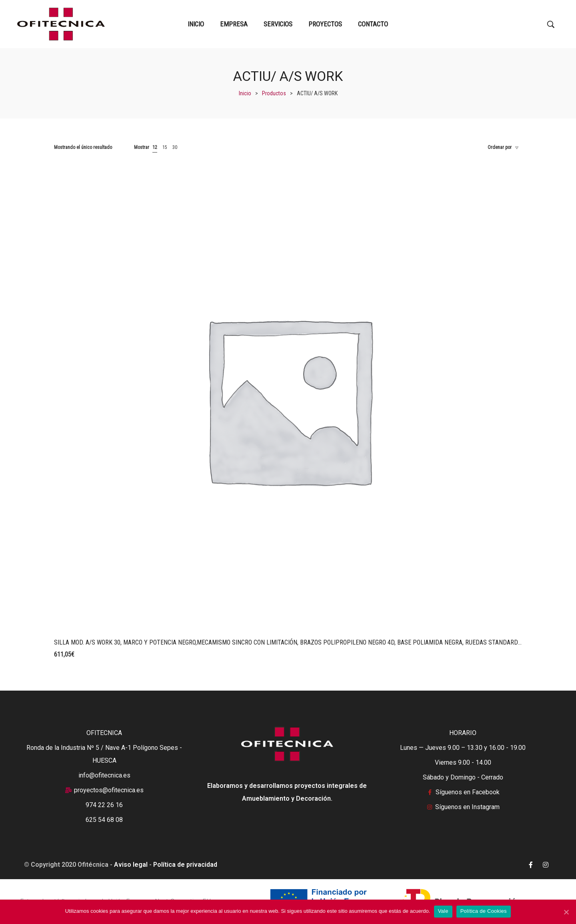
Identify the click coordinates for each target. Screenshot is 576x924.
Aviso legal (131, 865)
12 (155, 147)
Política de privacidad (185, 865)
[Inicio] (245, 93)
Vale (443, 911)
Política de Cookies (484, 911)
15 (165, 147)
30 (175, 147)
